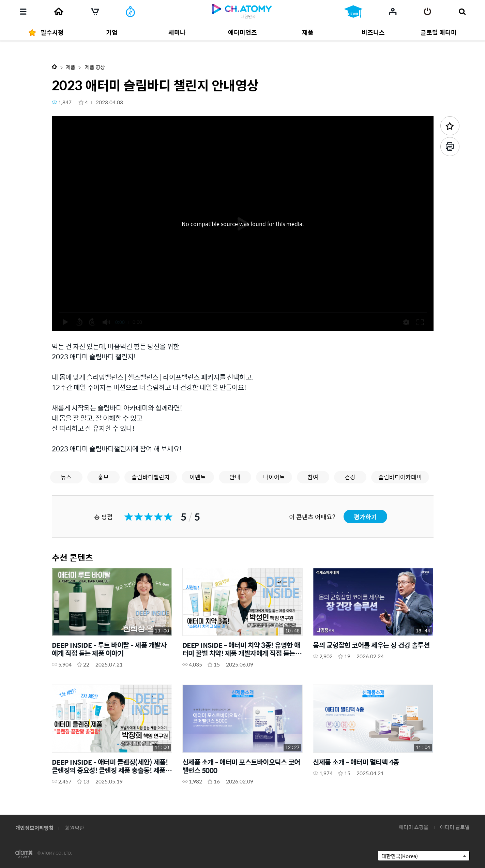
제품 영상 (94, 67)
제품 (71, 67)
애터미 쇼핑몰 (414, 827)
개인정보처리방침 (34, 828)
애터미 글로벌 (455, 827)
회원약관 (75, 828)
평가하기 (365, 517)
